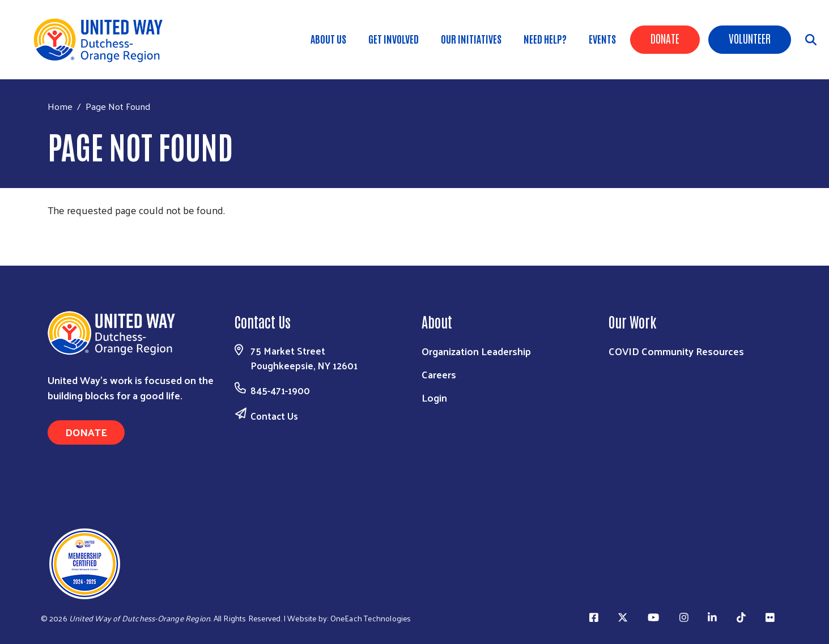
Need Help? (545, 39)
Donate (665, 38)
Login (434, 397)
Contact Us (274, 416)
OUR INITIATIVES (471, 39)
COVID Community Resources (676, 351)
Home (60, 106)
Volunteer (750, 38)
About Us (328, 39)
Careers (439, 374)
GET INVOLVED (394, 39)
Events (602, 39)
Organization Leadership (476, 351)
